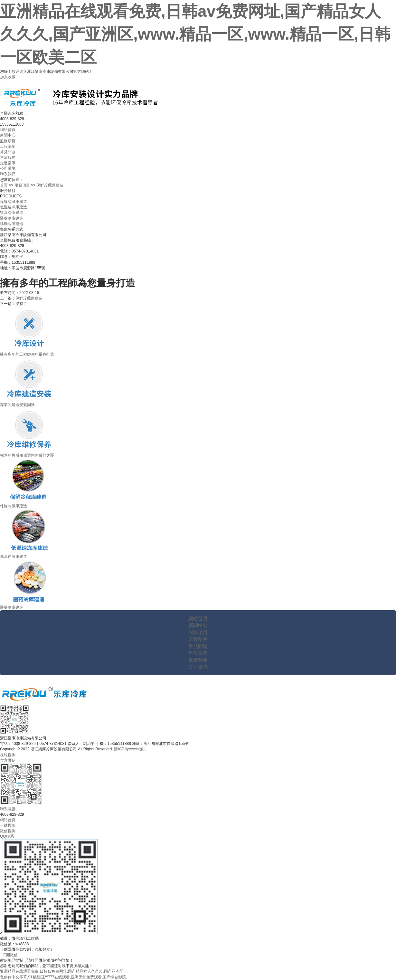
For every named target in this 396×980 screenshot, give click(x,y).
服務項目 (8, 141)
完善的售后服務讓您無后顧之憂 (27, 455)
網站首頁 (8, 130)
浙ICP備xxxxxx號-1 (131, 749)
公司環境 (8, 168)
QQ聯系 (7, 836)
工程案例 (8, 147)
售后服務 (8, 157)
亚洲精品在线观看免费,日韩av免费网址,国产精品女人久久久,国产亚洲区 (62, 971)
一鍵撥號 (8, 825)
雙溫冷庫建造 (12, 213)
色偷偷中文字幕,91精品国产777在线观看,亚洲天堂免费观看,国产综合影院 (63, 977)
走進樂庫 (8, 163)
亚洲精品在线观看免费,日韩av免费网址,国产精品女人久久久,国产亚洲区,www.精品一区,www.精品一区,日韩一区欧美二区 (195, 34)
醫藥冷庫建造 (12, 218)
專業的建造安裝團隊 (17, 405)
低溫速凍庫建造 (14, 207)
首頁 (4, 185)
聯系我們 (8, 174)
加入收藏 (8, 77)
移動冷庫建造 (12, 224)
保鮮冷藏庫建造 (50, 185)
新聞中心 (8, 135)
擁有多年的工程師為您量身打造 (27, 354)
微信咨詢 (8, 831)
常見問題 (8, 152)
